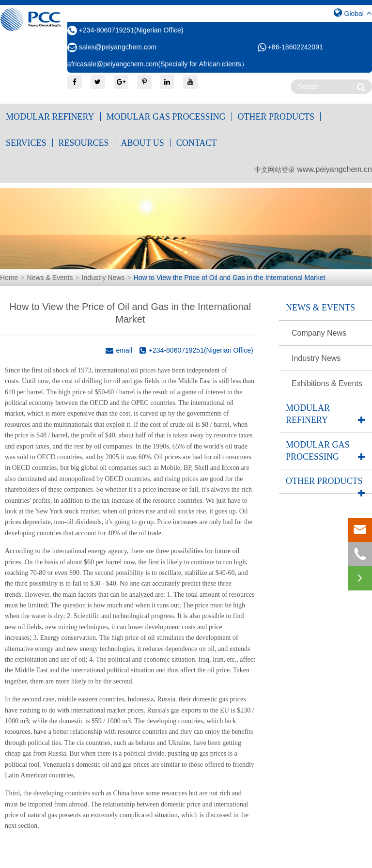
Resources (84, 143)
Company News (319, 333)
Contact (197, 143)
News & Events (50, 278)
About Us (143, 143)
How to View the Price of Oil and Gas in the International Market (230, 278)
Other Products (276, 117)
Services (26, 143)
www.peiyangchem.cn (334, 169)
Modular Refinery (50, 117)
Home (9, 278)
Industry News (103, 278)
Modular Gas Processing (166, 117)
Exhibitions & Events (327, 383)
